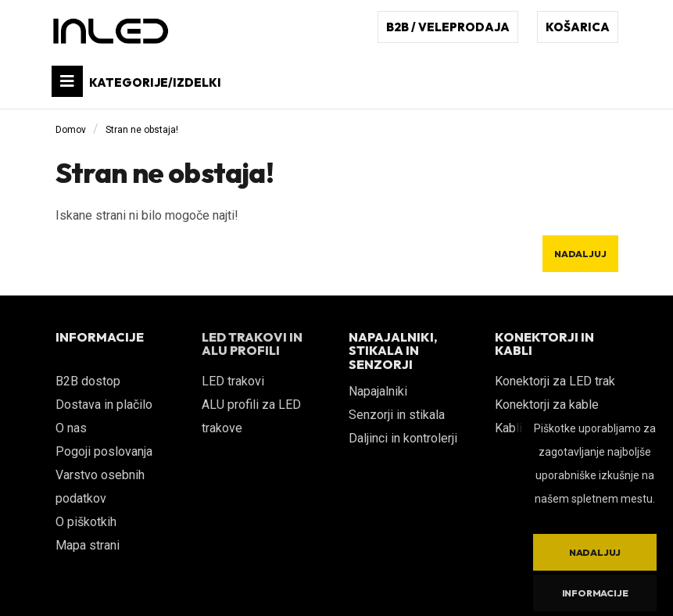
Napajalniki (378, 391)
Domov (71, 130)
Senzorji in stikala (397, 415)
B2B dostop (88, 381)
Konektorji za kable (547, 405)
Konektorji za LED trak (555, 381)
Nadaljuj (580, 254)
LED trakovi (233, 381)
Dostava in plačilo (104, 405)
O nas (71, 428)
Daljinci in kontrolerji (403, 438)
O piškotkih (86, 522)
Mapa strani (88, 545)
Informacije (595, 593)
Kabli (508, 428)
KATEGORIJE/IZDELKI (136, 81)
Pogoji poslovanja (104, 451)
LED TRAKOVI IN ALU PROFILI (252, 344)
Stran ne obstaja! (142, 130)
